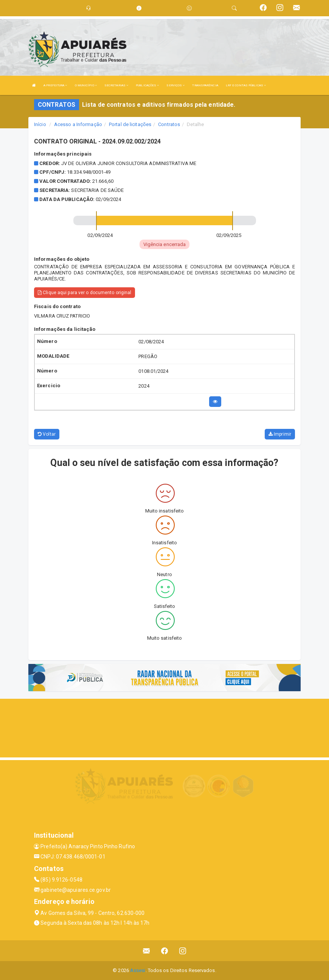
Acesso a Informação (78, 124)
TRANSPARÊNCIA (205, 85)
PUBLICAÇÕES (147, 85)
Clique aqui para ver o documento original (85, 293)
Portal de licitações (130, 124)
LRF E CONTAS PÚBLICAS (246, 85)
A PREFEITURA (55, 85)
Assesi (138, 970)
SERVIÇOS (175, 85)
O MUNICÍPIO (86, 85)
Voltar (47, 434)
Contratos (169, 124)
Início (40, 124)
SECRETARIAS (116, 85)
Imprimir (280, 434)
